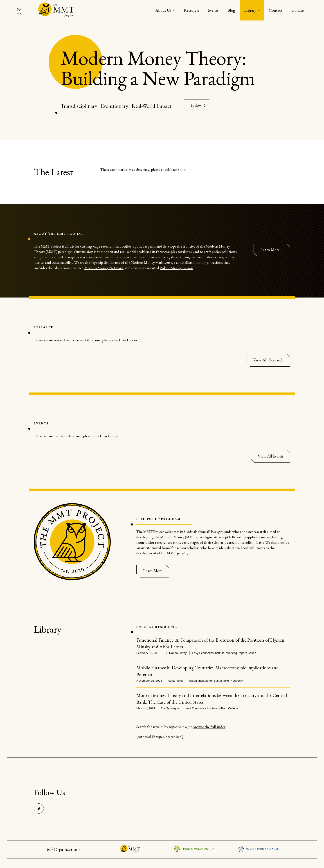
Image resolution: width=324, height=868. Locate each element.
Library (250, 10)
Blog (231, 10)
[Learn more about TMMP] (272, 250)
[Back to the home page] (56, 10)
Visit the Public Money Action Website (194, 849)
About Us (163, 10)
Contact (276, 10)
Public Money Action (177, 268)
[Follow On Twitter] (198, 106)
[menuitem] (19, 10)
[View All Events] (271, 456)
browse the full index (209, 727)
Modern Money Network (104, 268)
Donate (298, 10)
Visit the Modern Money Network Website (258, 849)
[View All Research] (268, 360)
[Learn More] (153, 571)
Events (213, 10)
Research (191, 10)
